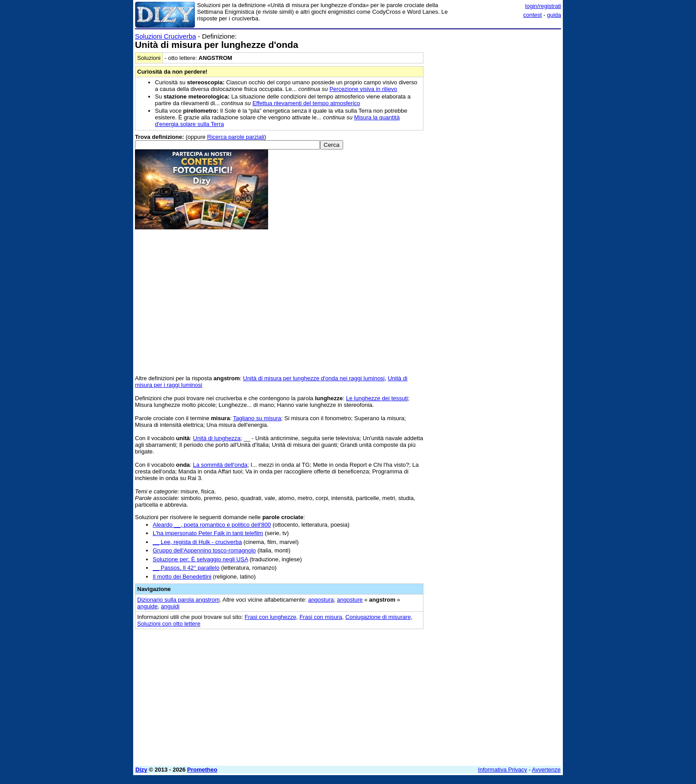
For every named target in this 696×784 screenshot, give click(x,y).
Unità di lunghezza (217, 438)
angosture (350, 600)
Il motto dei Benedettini (182, 577)
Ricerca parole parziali (236, 137)
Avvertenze (546, 770)
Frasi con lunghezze (270, 617)
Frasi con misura (321, 617)
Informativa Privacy (503, 770)
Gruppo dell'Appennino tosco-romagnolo (204, 550)
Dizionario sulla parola (178, 600)
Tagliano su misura (257, 418)
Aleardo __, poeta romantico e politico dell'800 (212, 525)
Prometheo (202, 770)
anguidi (170, 606)
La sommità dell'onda (220, 465)
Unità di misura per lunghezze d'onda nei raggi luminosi (314, 378)
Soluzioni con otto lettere (169, 624)
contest (533, 15)
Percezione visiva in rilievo (363, 89)
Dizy (141, 770)
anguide (147, 606)
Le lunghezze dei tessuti (377, 398)
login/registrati (543, 6)
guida (554, 15)
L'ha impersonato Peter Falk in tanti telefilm (208, 533)
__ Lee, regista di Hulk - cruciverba (197, 542)
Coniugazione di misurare (378, 617)
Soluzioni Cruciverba (166, 36)
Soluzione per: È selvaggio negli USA (200, 559)
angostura (321, 600)
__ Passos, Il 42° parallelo (186, 568)
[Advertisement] (494, 165)
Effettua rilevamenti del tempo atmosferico (306, 103)
